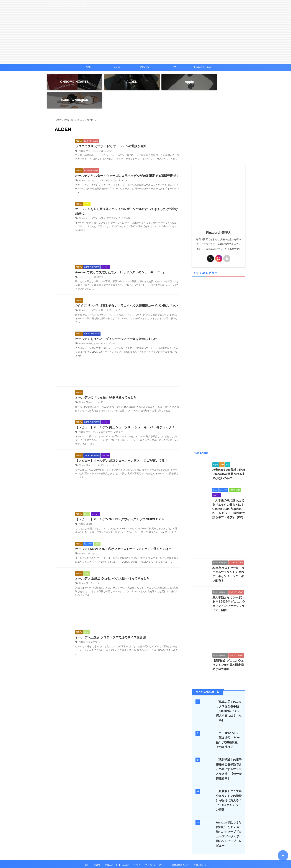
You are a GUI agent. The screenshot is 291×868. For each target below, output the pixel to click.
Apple (117, 67)
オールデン (91, 134)
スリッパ (102, 294)
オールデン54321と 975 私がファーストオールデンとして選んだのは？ (121, 534)
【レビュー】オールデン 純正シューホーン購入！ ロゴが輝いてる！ (119, 445)
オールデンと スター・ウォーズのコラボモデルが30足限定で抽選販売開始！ (124, 159)
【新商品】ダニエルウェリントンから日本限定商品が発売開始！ (229, 644)
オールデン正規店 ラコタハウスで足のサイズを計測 (108, 623)
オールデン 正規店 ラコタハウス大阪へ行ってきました (110, 564)
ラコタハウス (104, 134)
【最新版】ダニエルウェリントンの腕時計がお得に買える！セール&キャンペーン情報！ (228, 780)
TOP (88, 67)
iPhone (97, 845)
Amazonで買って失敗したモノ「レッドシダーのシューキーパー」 (118, 256)
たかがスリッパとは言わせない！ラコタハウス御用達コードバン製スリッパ (124, 290)
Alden (82, 134)
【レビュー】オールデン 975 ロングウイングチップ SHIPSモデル (117, 504)
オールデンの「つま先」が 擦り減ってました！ (105, 382)
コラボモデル (104, 164)
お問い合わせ (200, 845)
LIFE (174, 67)
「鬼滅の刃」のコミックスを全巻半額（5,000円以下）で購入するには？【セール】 (229, 691)
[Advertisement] (117, 233)
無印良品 (97, 261)
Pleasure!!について (180, 845)
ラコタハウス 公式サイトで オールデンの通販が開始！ (110, 129)
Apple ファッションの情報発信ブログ (145, 851)
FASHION (145, 67)
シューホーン (111, 450)
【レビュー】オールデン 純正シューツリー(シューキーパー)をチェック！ (122, 412)
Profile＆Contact (203, 67)
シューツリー (85, 261)
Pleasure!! (145, 857)
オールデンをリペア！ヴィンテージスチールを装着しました (114, 323)
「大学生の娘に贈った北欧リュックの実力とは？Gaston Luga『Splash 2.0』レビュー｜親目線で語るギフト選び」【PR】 (229, 495)
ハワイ (101, 202)
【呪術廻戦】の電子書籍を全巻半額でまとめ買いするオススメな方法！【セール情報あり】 (228, 749)
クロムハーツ (111, 845)
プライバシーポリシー (156, 845)
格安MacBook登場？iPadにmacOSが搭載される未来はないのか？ (228, 460)
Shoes (89, 328)
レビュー (109, 328)
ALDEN (126, 845)
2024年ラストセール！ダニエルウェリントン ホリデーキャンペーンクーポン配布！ (229, 557)
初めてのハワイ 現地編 (116, 202)
